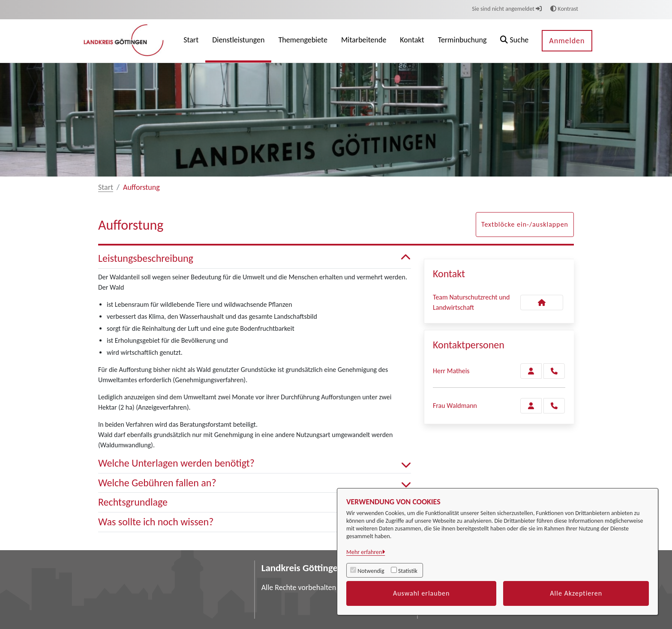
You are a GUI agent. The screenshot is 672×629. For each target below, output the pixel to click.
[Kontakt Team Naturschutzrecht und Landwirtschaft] (542, 303)
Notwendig (371, 571)
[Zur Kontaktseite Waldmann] (531, 406)
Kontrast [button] (564, 9)
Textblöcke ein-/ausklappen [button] (525, 224)
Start (106, 187)
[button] (514, 41)
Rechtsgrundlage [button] (255, 502)
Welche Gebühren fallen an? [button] (255, 483)
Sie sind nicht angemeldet (507, 9)
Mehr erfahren (364, 552)
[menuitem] (191, 41)
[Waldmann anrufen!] (554, 406)
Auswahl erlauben (421, 593)
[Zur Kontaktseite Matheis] (531, 371)
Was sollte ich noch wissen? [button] (255, 522)
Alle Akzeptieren (576, 593)
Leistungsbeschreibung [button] (255, 259)
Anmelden (567, 41)
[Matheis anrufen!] (554, 371)
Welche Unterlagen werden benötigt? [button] (255, 463)
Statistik (408, 571)
